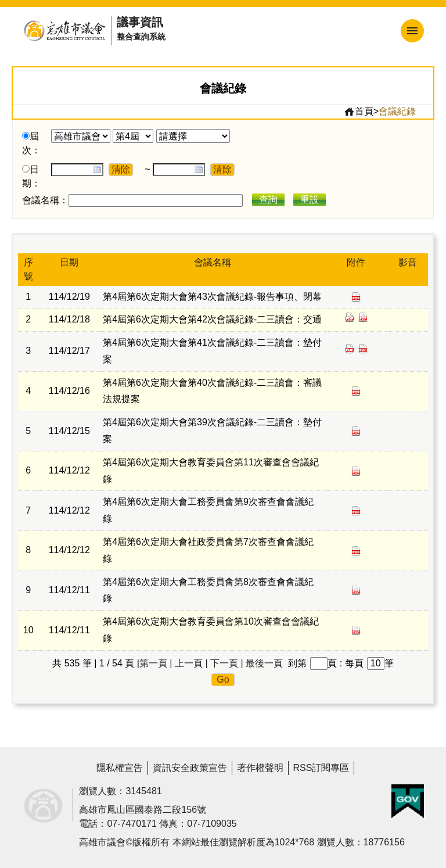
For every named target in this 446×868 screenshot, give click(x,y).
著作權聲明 (260, 768)
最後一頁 (264, 663)
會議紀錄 (397, 111)
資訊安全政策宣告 (190, 768)
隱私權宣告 (120, 768)
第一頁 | (156, 663)
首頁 (359, 112)
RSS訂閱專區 (321, 768)
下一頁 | (227, 663)
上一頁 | (191, 663)
